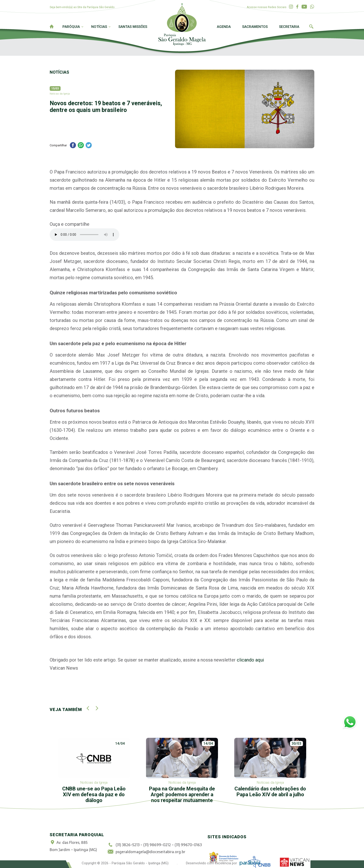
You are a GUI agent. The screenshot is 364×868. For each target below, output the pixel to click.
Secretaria (289, 27)
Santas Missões (133, 27)
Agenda (224, 27)
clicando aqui (250, 660)
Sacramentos (255, 27)
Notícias (99, 27)
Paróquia (71, 27)
